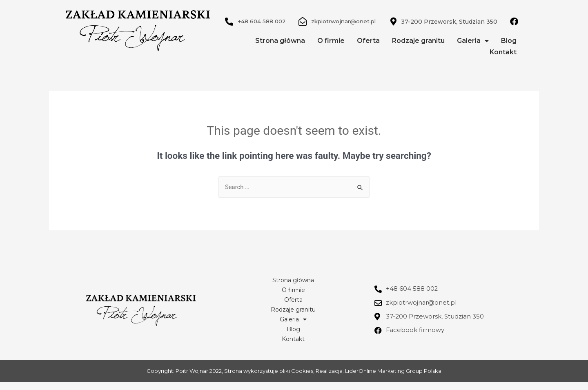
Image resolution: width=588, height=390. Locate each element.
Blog (509, 49)
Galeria (473, 49)
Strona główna (280, 49)
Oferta (368, 49)
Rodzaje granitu (418, 49)
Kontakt (503, 60)
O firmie (331, 49)
